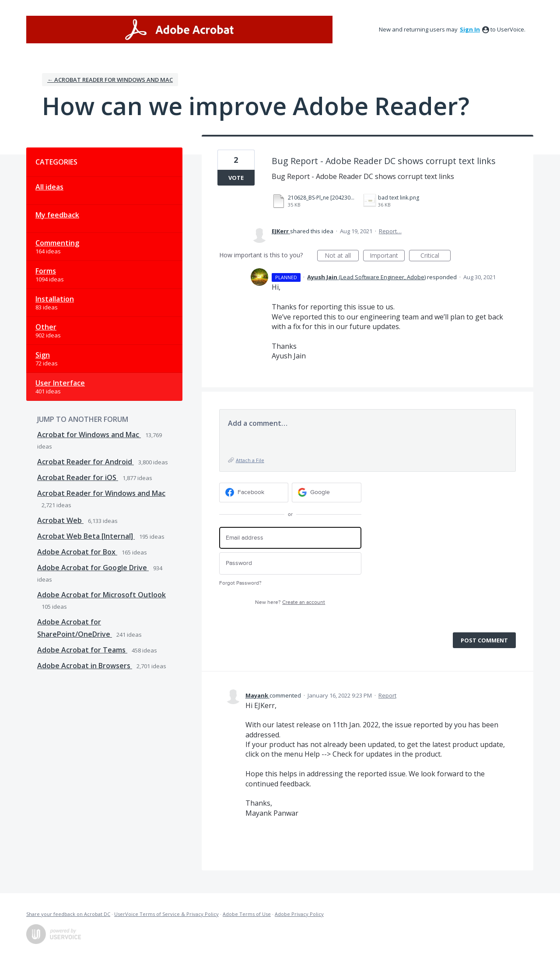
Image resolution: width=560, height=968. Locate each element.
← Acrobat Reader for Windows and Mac (110, 80)
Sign (43, 355)
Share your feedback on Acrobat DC (68, 914)
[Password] (290, 563)
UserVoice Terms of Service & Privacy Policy (166, 914)
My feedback (57, 215)
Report (387, 695)
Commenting (57, 243)
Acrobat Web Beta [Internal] (86, 536)
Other (46, 327)
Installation (55, 299)
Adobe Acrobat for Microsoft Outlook (101, 595)
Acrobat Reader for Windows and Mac (101, 493)
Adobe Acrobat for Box (77, 552)
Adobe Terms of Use (247, 914)
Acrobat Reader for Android (86, 462)
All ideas (49, 187)
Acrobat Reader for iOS (78, 477)
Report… (390, 231)
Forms (46, 271)
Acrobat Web (60, 520)
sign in (470, 29)
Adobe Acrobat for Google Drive (93, 568)
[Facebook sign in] (254, 493)
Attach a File (250, 460)
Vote (236, 178)
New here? (290, 602)
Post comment (484, 640)
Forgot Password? (240, 583)
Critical (436, 256)
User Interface (60, 383)
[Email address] (290, 538)
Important (387, 256)
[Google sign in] (327, 493)
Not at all (342, 256)
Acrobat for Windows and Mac (89, 435)
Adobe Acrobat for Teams (82, 650)
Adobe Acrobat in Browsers (85, 666)
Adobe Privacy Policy (299, 914)
